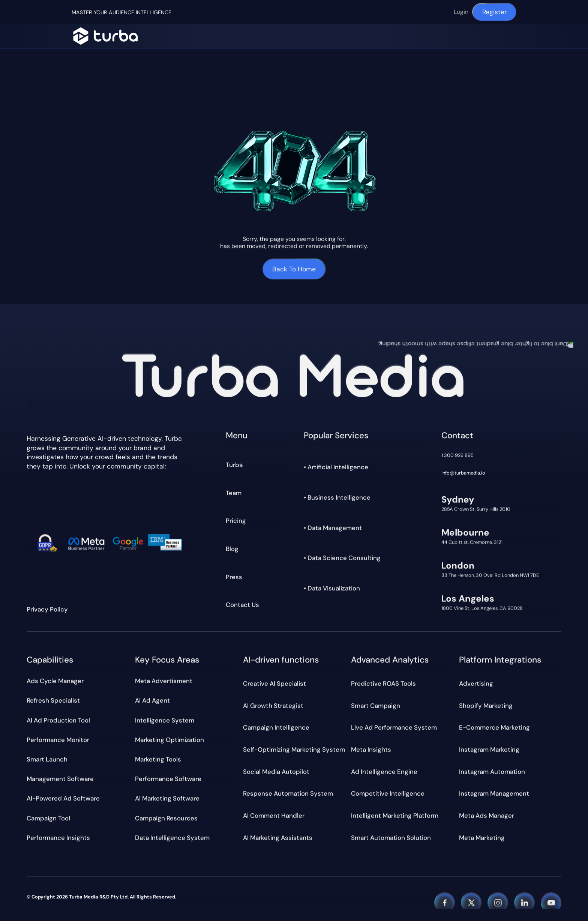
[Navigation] (105, 36)
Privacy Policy (47, 609)
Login (461, 12)
